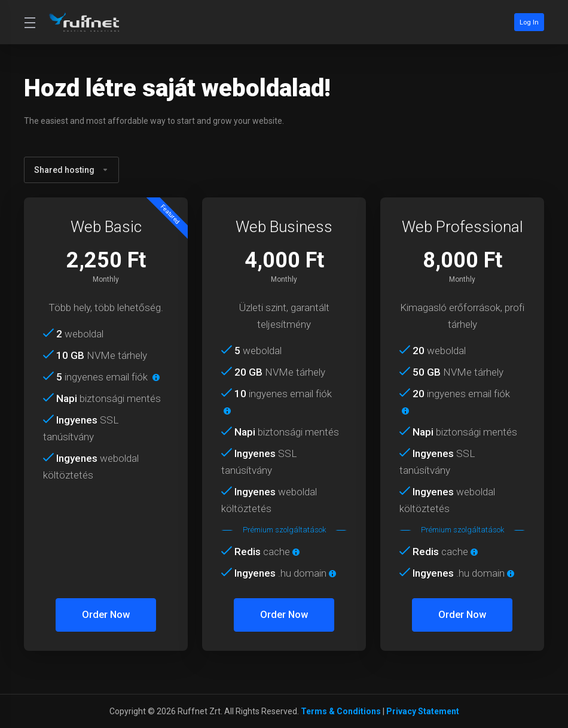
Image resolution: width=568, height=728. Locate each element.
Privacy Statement (423, 711)
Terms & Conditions (341, 711)
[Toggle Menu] (29, 22)
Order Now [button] (106, 615)
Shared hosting (71, 170)
